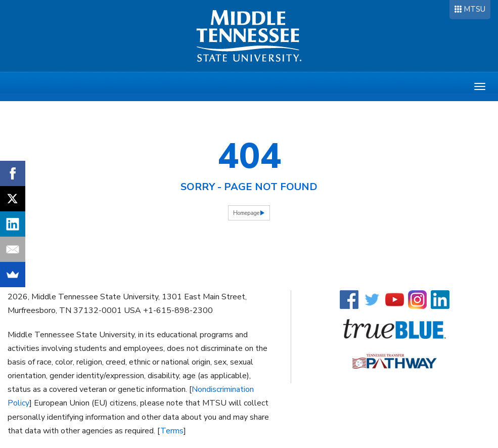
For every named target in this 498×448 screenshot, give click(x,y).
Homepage (246, 213)
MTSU (474, 9)
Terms (172, 431)
